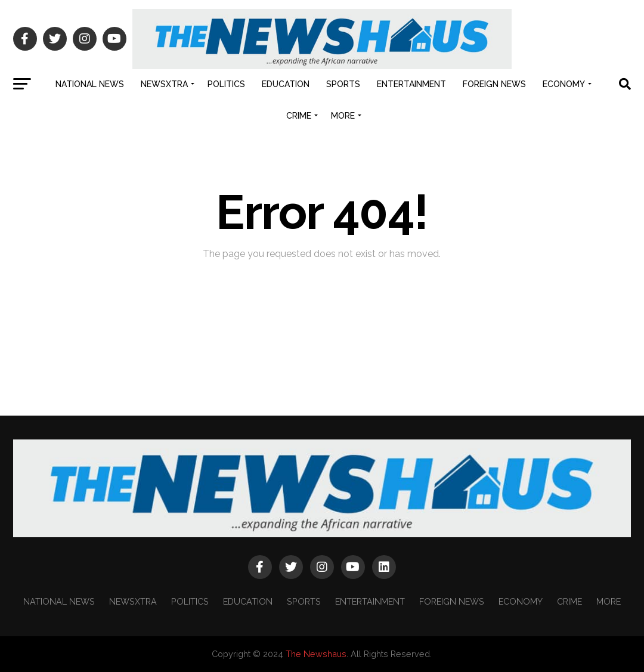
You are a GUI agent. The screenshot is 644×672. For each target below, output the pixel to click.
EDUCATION (286, 84)
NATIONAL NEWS (90, 84)
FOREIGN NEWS (494, 84)
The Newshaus (316, 654)
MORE (343, 116)
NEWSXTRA (164, 84)
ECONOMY (564, 84)
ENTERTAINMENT (411, 84)
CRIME (299, 116)
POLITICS (226, 84)
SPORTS (343, 84)
